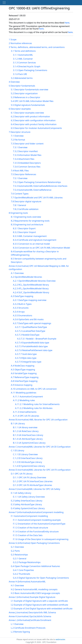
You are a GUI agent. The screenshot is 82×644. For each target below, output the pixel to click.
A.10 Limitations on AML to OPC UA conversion (34, 389)
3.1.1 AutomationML (23, 55)
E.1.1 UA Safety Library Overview (29, 497)
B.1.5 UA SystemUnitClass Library (29, 443)
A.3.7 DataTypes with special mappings (32, 323)
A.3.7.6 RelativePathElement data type (34, 350)
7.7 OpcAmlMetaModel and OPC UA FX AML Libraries (37, 198)
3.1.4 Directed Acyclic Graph (27, 66)
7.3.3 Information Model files (27, 155)
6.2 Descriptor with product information (30, 116)
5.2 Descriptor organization (24, 93)
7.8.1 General (19, 205)
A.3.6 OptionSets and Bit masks (28, 319)
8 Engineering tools (18, 213)
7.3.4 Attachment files (24, 159)
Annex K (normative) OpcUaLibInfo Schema (30, 616)
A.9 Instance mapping (22, 385)
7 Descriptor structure (20, 132)
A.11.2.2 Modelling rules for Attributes (34, 408)
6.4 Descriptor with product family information (34, 124)
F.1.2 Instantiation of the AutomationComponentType (39, 524)
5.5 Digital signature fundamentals (28, 105)
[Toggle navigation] (4, 3)
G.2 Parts (15, 551)
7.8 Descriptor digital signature (26, 201)
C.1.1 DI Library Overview (25, 454)
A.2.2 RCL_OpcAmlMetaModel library (31, 285)
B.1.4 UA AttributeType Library (28, 439)
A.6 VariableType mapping (24, 373)
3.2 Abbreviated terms (22, 78)
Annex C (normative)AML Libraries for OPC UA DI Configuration (40, 447)
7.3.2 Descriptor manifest (25, 151)
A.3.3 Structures (21, 308)
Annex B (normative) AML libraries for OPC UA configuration (38, 420)
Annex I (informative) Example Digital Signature (32, 597)
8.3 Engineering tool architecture (27, 225)
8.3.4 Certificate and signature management (35, 240)
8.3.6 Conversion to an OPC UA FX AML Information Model (41, 248)
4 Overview (14, 82)
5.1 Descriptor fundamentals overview (30, 90)
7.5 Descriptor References (24, 174)
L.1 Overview (17, 624)
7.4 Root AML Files (20, 171)
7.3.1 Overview (20, 147)
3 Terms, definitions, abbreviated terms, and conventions (37, 47)
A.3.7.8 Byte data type (26, 358)
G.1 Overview (17, 547)
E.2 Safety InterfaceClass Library (27, 501)
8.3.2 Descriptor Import (24, 232)
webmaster (60, 639)
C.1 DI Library (17, 450)
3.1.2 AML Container (23, 59)
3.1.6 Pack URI (20, 74)
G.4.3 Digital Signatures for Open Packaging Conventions (41, 578)
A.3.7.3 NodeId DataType (27, 335)
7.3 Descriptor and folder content (27, 144)
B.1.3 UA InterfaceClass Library (28, 435)
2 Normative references (20, 43)
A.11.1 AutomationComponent (28, 397)
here (67, 23)
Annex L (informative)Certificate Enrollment (30, 620)
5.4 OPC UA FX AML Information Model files (32, 101)
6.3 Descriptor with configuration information (33, 120)
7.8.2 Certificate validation (26, 209)
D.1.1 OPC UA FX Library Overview (30, 477)
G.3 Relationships (19, 555)
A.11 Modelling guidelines (24, 393)
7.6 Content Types (20, 194)
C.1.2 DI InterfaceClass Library (28, 458)
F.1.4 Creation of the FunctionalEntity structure (36, 532)
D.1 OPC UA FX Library (22, 474)
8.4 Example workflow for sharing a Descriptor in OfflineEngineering (35, 253)
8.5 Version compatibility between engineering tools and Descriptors (39, 260)
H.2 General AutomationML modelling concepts (34, 589)
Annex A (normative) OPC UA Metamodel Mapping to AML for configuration (39, 268)
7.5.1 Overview (20, 178)
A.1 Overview (17, 273)
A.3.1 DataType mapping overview (30, 300)
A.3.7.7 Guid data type (26, 354)
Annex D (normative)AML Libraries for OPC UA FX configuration (40, 470)
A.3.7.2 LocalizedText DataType (30, 331)
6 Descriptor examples (20, 109)
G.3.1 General (20, 559)
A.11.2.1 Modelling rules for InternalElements (37, 404)
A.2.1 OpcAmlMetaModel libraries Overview (34, 281)
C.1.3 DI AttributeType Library (28, 462)
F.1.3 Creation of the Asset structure (31, 528)
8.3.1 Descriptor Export (24, 228)
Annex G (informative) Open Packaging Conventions (34, 543)
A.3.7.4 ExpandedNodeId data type (32, 343)
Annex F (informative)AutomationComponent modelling (36, 512)
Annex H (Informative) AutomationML (27, 582)
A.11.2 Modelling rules (24, 400)
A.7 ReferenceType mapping (25, 377)
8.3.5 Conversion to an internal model (31, 244)
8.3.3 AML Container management (30, 236)
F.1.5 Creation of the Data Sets (28, 535)
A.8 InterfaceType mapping (24, 381)
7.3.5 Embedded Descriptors (27, 163)
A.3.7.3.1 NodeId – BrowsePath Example (37, 339)
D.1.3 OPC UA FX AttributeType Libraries (32, 485)
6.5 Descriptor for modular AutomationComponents (36, 128)
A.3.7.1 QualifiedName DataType (31, 327)
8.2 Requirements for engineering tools (30, 221)
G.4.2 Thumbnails (22, 574)
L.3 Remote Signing (20, 632)
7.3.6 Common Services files (27, 167)
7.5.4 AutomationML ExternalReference (32, 190)
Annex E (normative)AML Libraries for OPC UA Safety (34, 489)
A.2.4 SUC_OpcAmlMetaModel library (31, 292)
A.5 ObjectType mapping (23, 370)
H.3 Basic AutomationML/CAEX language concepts (35, 593)
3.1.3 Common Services (24, 63)
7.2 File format (18, 140)
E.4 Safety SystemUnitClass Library (28, 508)
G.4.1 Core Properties (23, 570)
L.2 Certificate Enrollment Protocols (28, 628)
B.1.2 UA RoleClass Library (26, 431)
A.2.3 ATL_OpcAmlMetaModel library (31, 289)
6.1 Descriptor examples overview (27, 113)
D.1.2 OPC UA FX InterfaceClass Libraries (33, 481)
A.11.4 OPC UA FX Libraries (26, 416)
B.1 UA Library (18, 424)
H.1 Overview (17, 585)
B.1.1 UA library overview (25, 427)
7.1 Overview (17, 136)
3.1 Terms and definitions (23, 51)
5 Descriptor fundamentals (22, 86)
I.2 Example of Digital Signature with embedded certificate (39, 605)
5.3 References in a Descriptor (26, 97)
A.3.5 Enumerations (23, 315)
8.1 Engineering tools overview (26, 217)
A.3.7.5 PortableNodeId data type (31, 346)
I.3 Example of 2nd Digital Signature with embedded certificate (42, 609)
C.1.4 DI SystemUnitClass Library (29, 466)
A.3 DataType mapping (22, 296)
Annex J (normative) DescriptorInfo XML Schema (32, 612)
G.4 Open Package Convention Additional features (35, 566)
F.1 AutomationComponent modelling (29, 516)
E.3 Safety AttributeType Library (26, 504)
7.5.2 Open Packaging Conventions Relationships (37, 182)
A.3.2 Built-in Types (22, 304)
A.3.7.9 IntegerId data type (28, 362)
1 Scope (13, 39)
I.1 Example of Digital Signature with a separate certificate (39, 601)
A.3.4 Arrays (19, 312)
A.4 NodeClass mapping (23, 366)
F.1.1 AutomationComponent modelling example (37, 520)
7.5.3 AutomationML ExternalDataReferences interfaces (40, 186)
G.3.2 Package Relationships (27, 562)
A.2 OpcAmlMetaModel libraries (26, 277)
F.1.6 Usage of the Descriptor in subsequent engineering (41, 539)
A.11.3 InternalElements (25, 412)
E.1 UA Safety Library (21, 493)
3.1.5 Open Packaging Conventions (30, 70)
